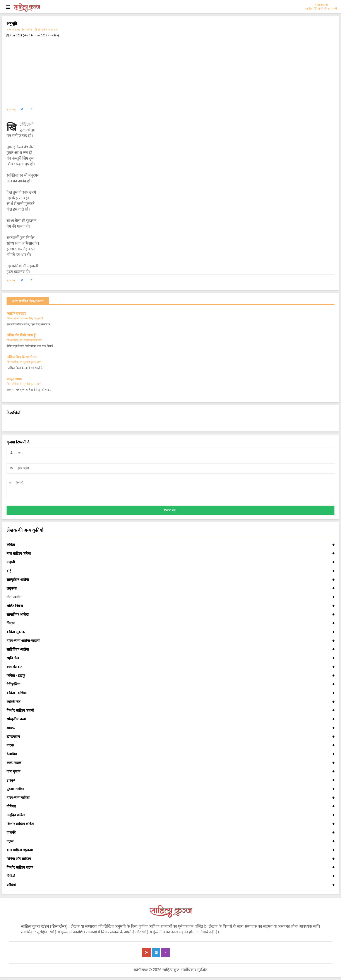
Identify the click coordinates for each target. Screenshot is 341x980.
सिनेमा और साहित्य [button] (170, 859)
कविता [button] (170, 545)
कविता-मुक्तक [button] (170, 632)
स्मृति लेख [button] (170, 658)
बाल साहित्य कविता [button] (170, 554)
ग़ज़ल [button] (170, 841)
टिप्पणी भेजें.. (170, 510)
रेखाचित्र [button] (170, 754)
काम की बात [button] (170, 667)
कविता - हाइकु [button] (170, 676)
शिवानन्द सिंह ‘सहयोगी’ (32, 318)
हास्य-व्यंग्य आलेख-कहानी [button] (170, 641)
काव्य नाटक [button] (170, 763)
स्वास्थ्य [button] (170, 728)
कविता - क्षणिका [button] (170, 693)
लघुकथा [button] (170, 588)
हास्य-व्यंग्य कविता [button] (170, 798)
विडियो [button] (170, 876)
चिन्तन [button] (170, 623)
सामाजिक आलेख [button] (170, 615)
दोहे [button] (170, 571)
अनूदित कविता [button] (170, 815)
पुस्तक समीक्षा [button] (170, 789)
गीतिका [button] (170, 806)
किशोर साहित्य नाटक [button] (170, 868)
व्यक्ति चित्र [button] (170, 702)
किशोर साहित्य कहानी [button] (170, 711)
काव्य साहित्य (13, 30)
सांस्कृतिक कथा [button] (170, 719)
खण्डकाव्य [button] (170, 737)
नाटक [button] (170, 745)
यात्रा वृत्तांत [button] (170, 772)
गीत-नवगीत (26, 30)
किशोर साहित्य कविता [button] (170, 824)
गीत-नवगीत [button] (170, 597)
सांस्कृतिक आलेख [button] (170, 580)
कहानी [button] (170, 562)
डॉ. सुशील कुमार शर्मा (46, 30)
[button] (22, 109)
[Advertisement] (171, 70)
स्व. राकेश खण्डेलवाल (31, 340)
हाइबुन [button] (170, 780)
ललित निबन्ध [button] (170, 606)
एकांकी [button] (170, 833)
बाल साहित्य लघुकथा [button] (170, 850)
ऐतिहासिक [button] (170, 684)
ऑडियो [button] (170, 885)
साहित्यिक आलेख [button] (170, 649)
